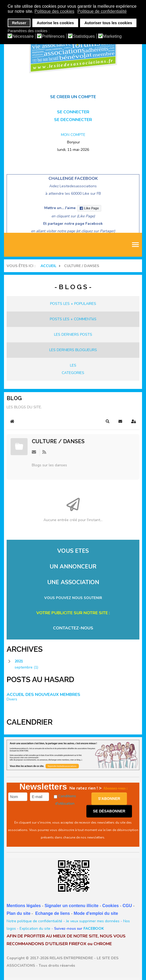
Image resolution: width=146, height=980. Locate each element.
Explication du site (35, 929)
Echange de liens (53, 913)
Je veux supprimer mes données (93, 921)
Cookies (110, 906)
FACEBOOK (94, 929)
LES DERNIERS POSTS (73, 335)
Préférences (53, 36)
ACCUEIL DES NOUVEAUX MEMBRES (43, 695)
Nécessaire (23, 36)
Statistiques (84, 36)
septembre (26, 667)
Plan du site (19, 913)
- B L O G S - (73, 287)
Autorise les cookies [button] (55, 23)
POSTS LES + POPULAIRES (73, 304)
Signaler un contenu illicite (72, 906)
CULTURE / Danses (58, 441)
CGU (127, 906)
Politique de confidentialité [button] (102, 11)
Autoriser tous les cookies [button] (108, 23)
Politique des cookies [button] (54, 11)
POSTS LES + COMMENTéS (73, 319)
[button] (108, 421)
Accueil (48, 266)
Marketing (112, 36)
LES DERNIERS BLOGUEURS (73, 350)
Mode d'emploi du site (96, 913)
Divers (12, 699)
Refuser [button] (19, 23)
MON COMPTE (73, 135)
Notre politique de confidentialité (34, 921)
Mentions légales (24, 906)
